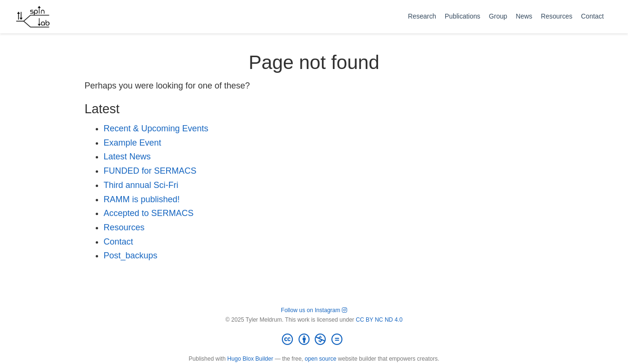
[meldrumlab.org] (33, 17)
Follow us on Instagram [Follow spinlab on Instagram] (314, 310)
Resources (124, 227)
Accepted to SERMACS (149, 213)
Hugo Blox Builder (250, 359)
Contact (119, 242)
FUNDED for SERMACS (150, 171)
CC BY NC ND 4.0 (379, 320)
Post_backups (131, 256)
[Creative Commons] (314, 340)
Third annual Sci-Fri (141, 185)
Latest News (127, 157)
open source (320, 359)
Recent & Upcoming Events (156, 128)
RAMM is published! (142, 199)
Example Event (133, 143)
